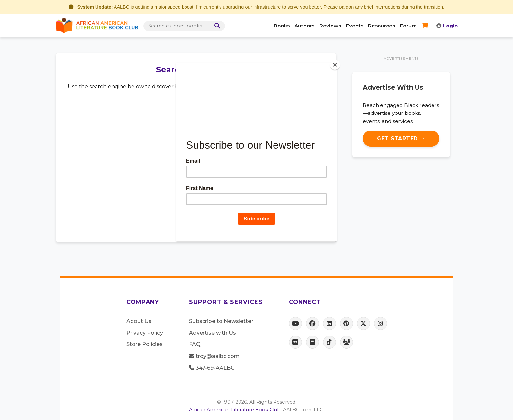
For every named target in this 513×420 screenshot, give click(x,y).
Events (354, 26)
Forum (408, 26)
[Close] (335, 65)
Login (447, 26)
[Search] (216, 26)
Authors (304, 26)
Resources (381, 26)
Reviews (330, 26)
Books (282, 26)
